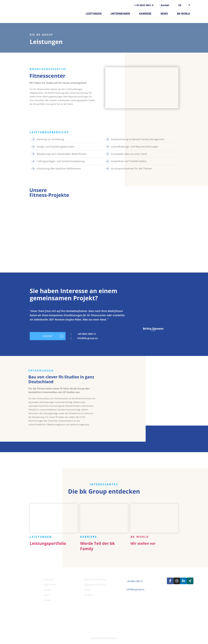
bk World (184, 14)
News (164, 14)
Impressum (112, 638)
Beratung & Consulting (95, 579)
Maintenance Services (95, 585)
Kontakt (164, 5)
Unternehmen (120, 14)
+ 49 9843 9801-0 (143, 5)
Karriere (145, 14)
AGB (105, 638)
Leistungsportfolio (48, 543)
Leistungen (94, 14)
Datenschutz (97, 638)
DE (181, 5)
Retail (87, 590)
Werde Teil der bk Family (97, 546)
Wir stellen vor (143, 543)
